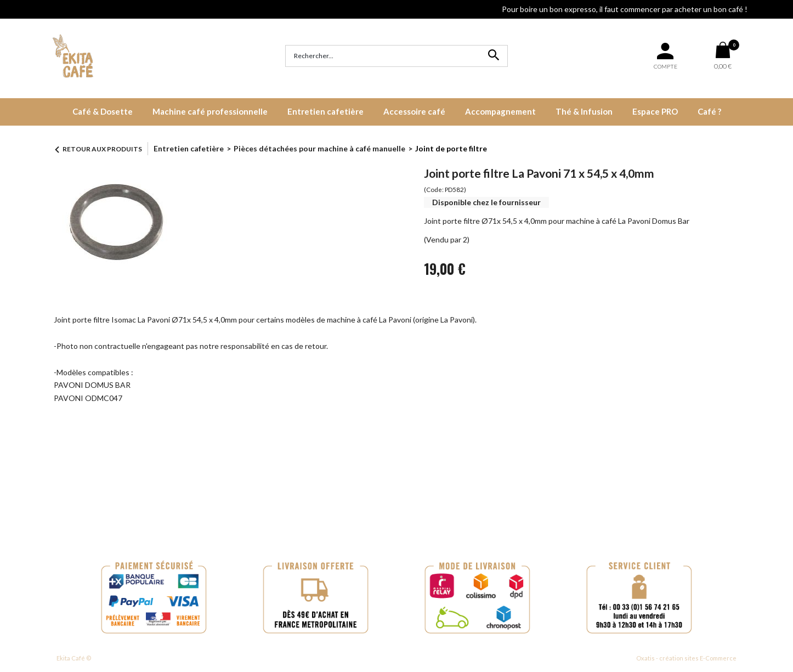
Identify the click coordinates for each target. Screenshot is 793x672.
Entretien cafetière (325, 111)
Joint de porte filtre (451, 148)
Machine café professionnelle (210, 111)
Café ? (709, 111)
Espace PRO (655, 111)
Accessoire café (414, 111)
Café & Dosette (103, 111)
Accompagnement (500, 111)
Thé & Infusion (584, 111)
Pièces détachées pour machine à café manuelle (319, 148)
